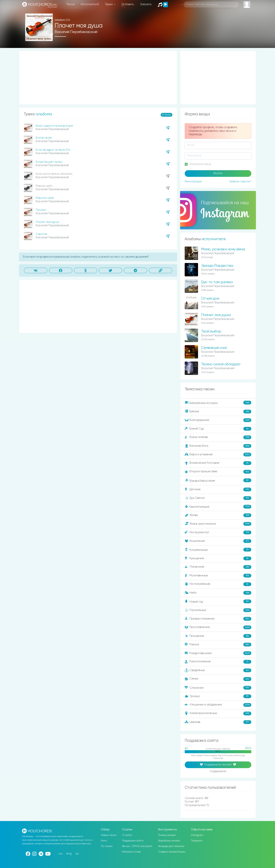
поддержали (218, 772)
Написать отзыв (131, 852)
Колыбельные (218, 550)
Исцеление (218, 541)
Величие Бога (218, 446)
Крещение (218, 558)
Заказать (146, 4)
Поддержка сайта (133, 841)
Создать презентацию (172, 852)
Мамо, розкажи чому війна (223, 249)
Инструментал (218, 532)
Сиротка (42, 234)
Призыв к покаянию (218, 619)
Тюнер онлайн (167, 835)
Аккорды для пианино (171, 846)
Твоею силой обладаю (221, 364)
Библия (218, 412)
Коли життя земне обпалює (54, 174)
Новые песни (109, 835)
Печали (41, 210)
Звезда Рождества (217, 266)
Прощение (218, 636)
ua (77, 854)
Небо (218, 593)
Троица (218, 696)
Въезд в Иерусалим (218, 481)
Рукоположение (218, 662)
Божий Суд (218, 429)
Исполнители (90, 4)
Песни (71, 4)
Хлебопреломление (218, 713)
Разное (218, 645)
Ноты (104, 841)
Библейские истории (218, 403)
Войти (218, 173)
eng (69, 854)
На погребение (218, 584)
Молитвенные (218, 576)
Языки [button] (109, 4)
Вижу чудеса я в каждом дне (54, 126)
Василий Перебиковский (76, 32)
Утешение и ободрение (218, 705)
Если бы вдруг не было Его (53, 150)
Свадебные (218, 670)
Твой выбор (211, 331)
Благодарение (218, 420)
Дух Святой (218, 498)
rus (61, 854)
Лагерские (218, 567)
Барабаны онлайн (169, 841)
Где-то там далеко (217, 282)
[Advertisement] (98, 78)
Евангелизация (218, 507)
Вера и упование (218, 455)
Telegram (197, 841)
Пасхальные (218, 610)
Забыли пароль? (240, 182)
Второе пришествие (218, 472)
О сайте (127, 835)
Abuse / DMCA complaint (137, 846)
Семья (218, 679)
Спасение (218, 688)
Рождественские (218, 653)
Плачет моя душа (47, 222)
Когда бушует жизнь (49, 162)
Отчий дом (210, 299)
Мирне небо (44, 186)
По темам (107, 846)
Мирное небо (45, 198)
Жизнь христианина (218, 524)
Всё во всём (44, 138)
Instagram (197, 835)
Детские (218, 489)
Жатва (218, 515)
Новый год (218, 601)
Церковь (218, 722)
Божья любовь (218, 437)
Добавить (128, 4)
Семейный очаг (214, 348)
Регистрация (193, 182)
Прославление (218, 627)
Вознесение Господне (218, 463)
